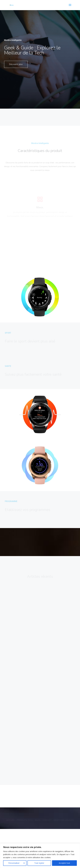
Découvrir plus (16, 67)
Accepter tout (64, 863)
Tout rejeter (39, 863)
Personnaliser (14, 863)
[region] (40, 856)
